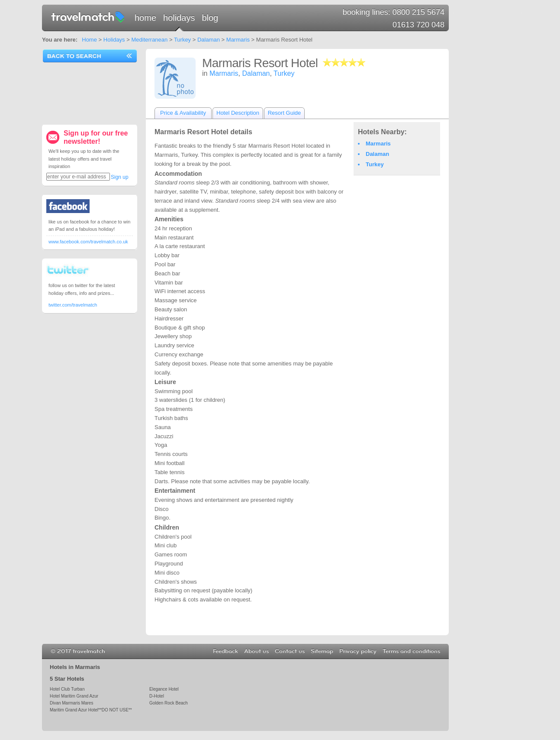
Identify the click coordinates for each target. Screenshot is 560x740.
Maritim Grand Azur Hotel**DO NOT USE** (91, 710)
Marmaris (238, 40)
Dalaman (209, 40)
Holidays (179, 18)
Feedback (225, 651)
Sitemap (322, 651)
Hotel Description (238, 113)
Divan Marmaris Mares (71, 703)
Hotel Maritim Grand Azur (74, 696)
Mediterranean (149, 40)
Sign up (120, 177)
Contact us (290, 651)
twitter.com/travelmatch (73, 305)
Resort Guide (285, 113)
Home (145, 18)
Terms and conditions (411, 651)
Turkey (182, 40)
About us (256, 651)
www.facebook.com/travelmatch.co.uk (88, 242)
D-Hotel (157, 696)
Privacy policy (358, 651)
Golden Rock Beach (169, 703)
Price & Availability (183, 113)
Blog (210, 18)
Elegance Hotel (164, 689)
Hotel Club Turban (67, 689)
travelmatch (88, 16)
